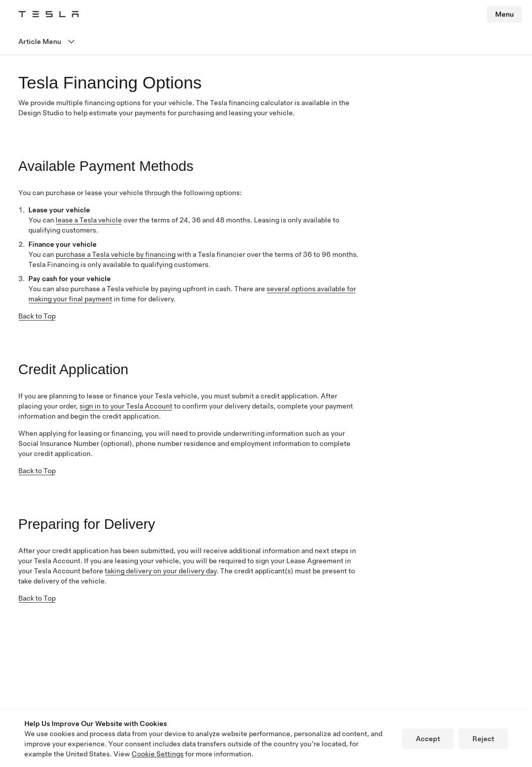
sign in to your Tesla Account (126, 406)
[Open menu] (266, 42)
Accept (428, 739)
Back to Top (37, 316)
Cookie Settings (158, 754)
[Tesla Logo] (49, 14)
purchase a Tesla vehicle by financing (116, 254)
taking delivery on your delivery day (161, 571)
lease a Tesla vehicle (89, 220)
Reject (483, 739)
